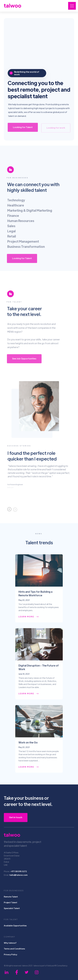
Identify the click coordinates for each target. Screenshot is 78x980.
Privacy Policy (11, 954)
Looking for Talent (23, 128)
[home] (13, 5)
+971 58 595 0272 (19, 871)
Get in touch (16, 817)
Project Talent (11, 902)
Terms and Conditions (14, 949)
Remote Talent (11, 897)
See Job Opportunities (24, 360)
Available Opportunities (15, 925)
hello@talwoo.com (19, 875)
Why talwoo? (10, 943)
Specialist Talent (12, 908)
